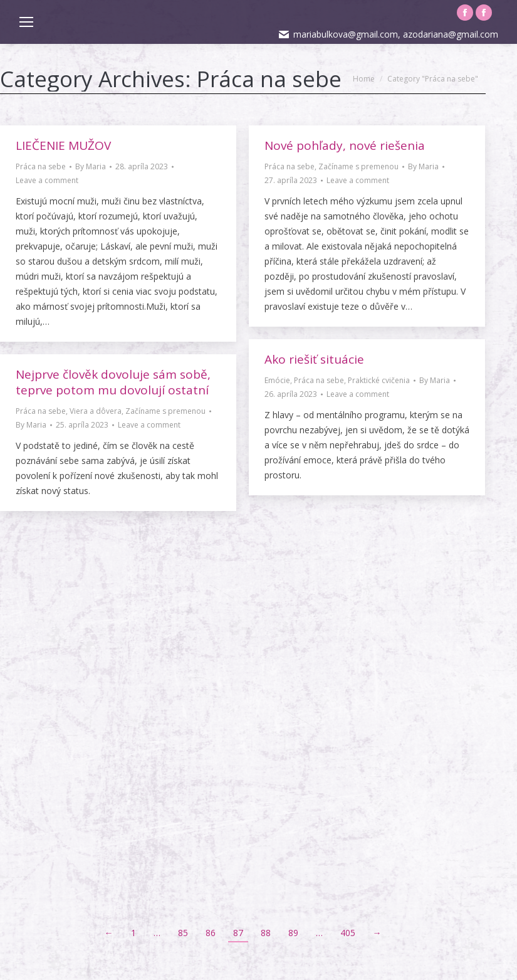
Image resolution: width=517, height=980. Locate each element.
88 (266, 933)
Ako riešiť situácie (314, 359)
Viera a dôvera (96, 411)
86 (211, 933)
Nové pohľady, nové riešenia (345, 145)
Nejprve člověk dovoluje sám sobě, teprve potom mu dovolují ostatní (113, 382)
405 (348, 933)
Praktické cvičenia (379, 380)
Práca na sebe (41, 166)
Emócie (277, 380)
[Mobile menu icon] (26, 22)
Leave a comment (47, 180)
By (91, 166)
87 (238, 933)
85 (183, 933)
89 (293, 933)
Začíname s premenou (358, 166)
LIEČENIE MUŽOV (63, 145)
